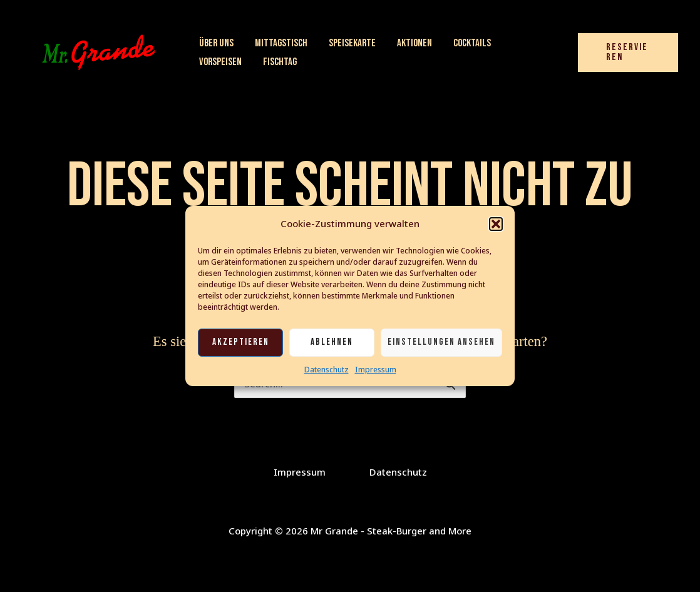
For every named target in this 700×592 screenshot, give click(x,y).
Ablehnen (332, 342)
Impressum (376, 370)
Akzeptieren (241, 342)
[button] (496, 224)
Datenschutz (327, 370)
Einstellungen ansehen (441, 342)
